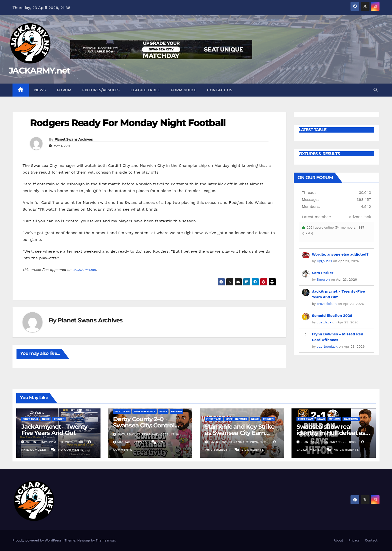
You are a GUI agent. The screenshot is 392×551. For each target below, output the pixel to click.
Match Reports (144, 411)
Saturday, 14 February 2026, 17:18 (149, 434)
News (40, 90)
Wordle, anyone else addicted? (340, 254)
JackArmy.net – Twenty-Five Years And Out (55, 430)
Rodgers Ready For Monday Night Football (128, 123)
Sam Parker (323, 273)
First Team (30, 419)
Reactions (351, 419)
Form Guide (183, 90)
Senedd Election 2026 (332, 316)
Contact (371, 540)
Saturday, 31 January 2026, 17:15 (240, 442)
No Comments (346, 450)
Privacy (354, 540)
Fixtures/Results (101, 90)
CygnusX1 (324, 261)
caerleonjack (327, 346)
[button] (375, 90)
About (338, 540)
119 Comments (71, 450)
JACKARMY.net (39, 71)
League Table (145, 90)
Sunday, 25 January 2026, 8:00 (330, 442)
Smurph (323, 279)
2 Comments (253, 450)
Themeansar (105, 540)
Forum (64, 90)
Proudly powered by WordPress (38, 540)
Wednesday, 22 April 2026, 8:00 (55, 442)
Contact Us (220, 90)
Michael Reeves (130, 442)
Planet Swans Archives (73, 139)
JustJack (324, 322)
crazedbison (327, 304)
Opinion (59, 419)
